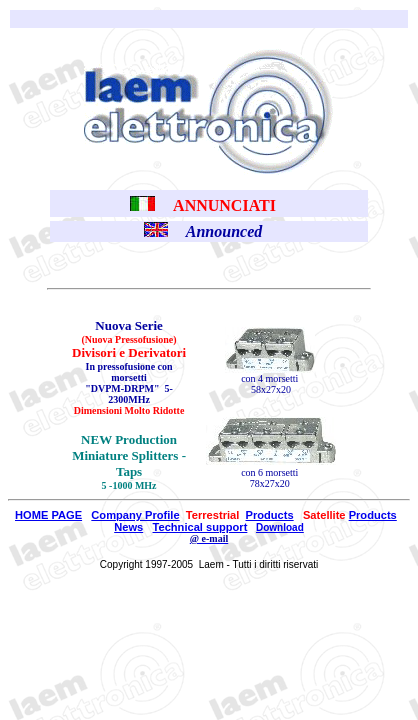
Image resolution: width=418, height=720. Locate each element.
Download (280, 527)
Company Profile (135, 515)
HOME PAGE (48, 515)
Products (270, 515)
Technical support (200, 527)
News (128, 527)
